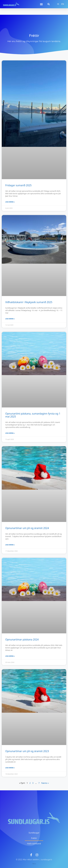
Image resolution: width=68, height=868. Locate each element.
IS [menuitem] (58, 4)
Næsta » (45, 783)
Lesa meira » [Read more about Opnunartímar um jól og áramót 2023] (10, 768)
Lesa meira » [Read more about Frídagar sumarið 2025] (10, 202)
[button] (41, 4)
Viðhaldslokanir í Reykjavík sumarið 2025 (29, 302)
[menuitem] (58, 4)
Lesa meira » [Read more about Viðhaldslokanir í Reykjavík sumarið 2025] (10, 319)
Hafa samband (34, 844)
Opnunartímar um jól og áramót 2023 (27, 751)
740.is (34, 864)
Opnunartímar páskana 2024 (22, 639)
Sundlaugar (34, 833)
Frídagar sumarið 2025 (18, 185)
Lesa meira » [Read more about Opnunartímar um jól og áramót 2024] (10, 545)
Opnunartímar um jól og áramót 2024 (27, 528)
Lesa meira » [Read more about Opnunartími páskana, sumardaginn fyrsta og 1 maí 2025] (10, 433)
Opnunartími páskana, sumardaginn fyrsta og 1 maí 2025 (33, 415)
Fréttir (34, 838)
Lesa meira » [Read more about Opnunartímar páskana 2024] (10, 656)
